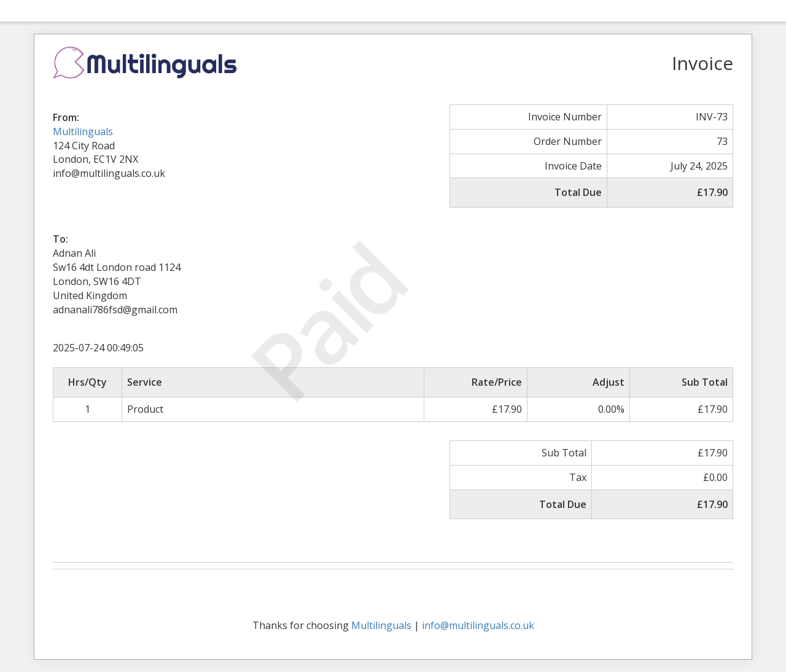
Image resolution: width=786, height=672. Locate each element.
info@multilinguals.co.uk (478, 625)
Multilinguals (83, 131)
